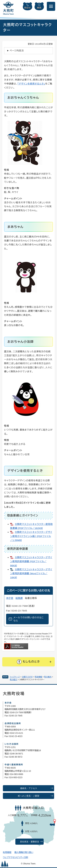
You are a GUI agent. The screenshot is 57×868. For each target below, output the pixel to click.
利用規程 (7, 852)
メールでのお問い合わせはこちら (29, 619)
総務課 (19, 598)
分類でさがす (27, 677)
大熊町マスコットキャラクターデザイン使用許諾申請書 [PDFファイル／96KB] (31, 561)
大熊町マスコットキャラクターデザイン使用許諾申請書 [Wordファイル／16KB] (31, 573)
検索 (39, 8)
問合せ (28, 8)
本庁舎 (10, 598)
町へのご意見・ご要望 (29, 796)
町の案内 (48, 677)
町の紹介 (14, 680)
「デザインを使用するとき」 (31, 84)
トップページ (15, 677)
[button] (28, 662)
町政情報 (38, 677)
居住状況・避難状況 (29, 842)
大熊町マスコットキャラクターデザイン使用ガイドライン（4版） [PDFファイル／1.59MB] (31, 536)
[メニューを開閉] (51, 6)
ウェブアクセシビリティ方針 (16, 857)
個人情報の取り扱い (24, 852)
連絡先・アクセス (29, 788)
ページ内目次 (17, 51)
